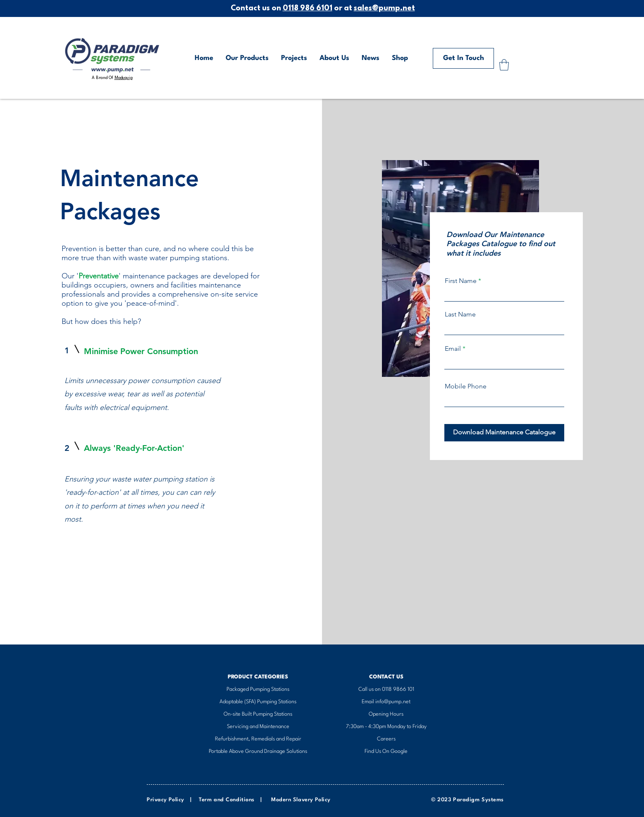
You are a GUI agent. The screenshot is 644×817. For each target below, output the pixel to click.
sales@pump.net (384, 9)
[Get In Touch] (463, 58)
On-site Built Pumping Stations (258, 714)
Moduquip (124, 78)
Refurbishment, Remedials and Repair (258, 739)
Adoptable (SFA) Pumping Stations (258, 702)
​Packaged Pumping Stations (258, 689)
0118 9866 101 (398, 689)
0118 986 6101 (308, 9)
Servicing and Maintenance (258, 727)
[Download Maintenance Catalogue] (504, 433)
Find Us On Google (386, 751)
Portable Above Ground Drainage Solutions (258, 751)
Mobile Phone (466, 386)
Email (453, 349)
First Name (461, 281)
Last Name (460, 314)
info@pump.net (393, 702)
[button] (504, 65)
